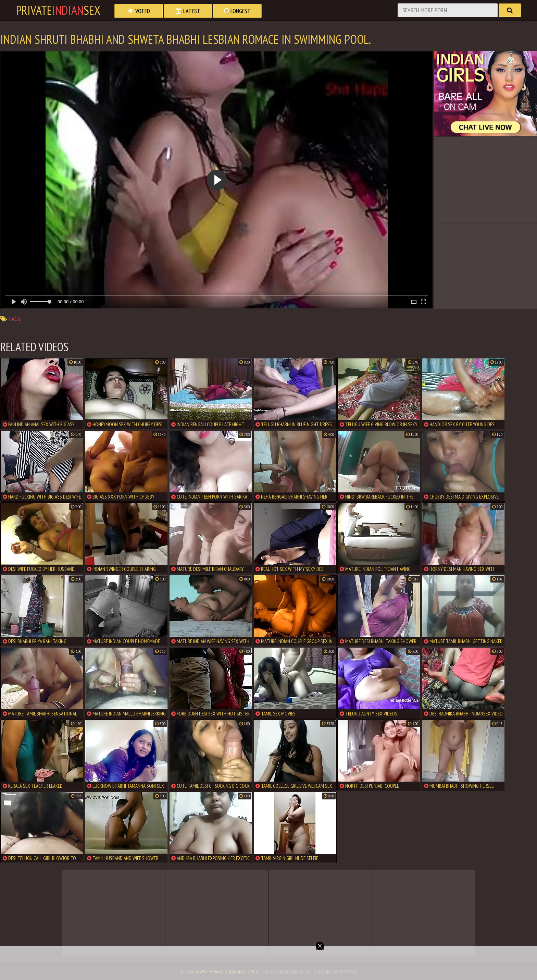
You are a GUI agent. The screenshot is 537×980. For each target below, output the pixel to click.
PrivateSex (58, 10)
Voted (139, 11)
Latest (188, 11)
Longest (237, 11)
